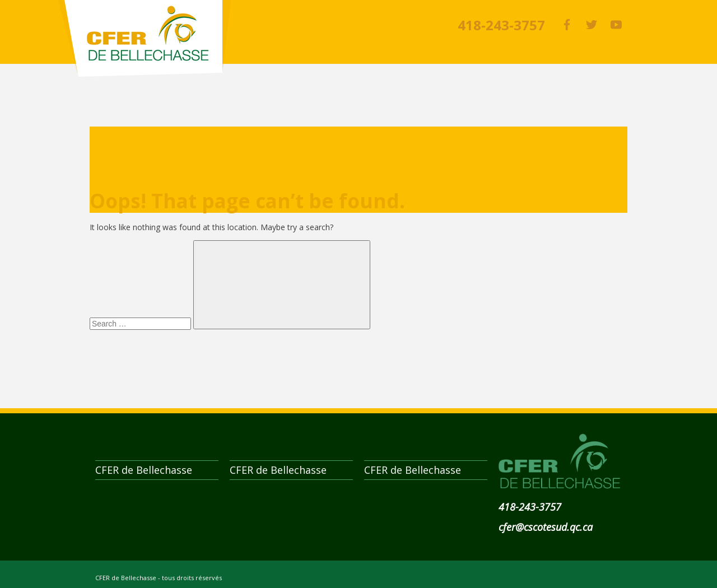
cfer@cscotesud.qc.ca (546, 527)
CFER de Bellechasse (145, 38)
